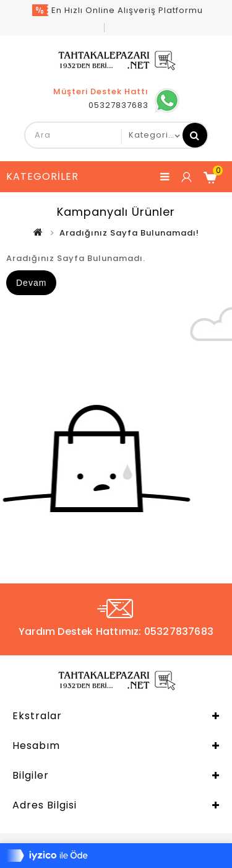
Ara (195, 135)
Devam (31, 283)
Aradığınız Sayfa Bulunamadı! (129, 233)
